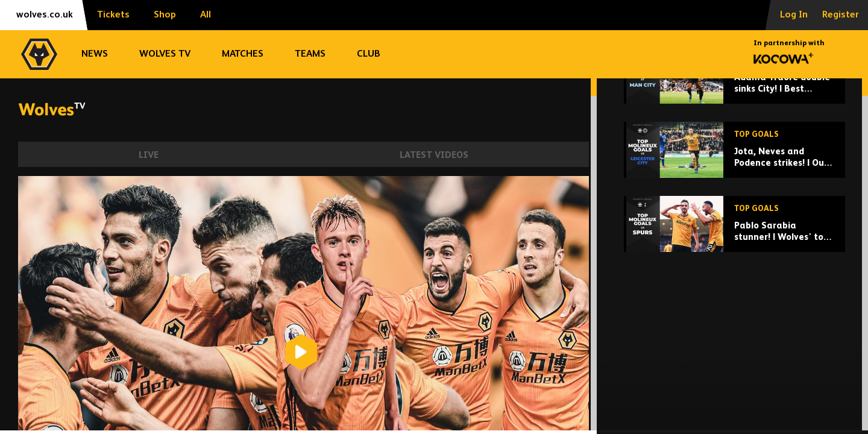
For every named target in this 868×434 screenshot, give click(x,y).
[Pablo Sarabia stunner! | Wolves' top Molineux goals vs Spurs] (734, 307)
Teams (310, 54)
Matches (243, 54)
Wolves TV (165, 54)
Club (369, 54)
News (95, 54)
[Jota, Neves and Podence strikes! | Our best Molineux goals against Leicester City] (734, 233)
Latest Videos (434, 155)
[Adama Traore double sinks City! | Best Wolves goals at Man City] (734, 159)
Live (149, 155)
